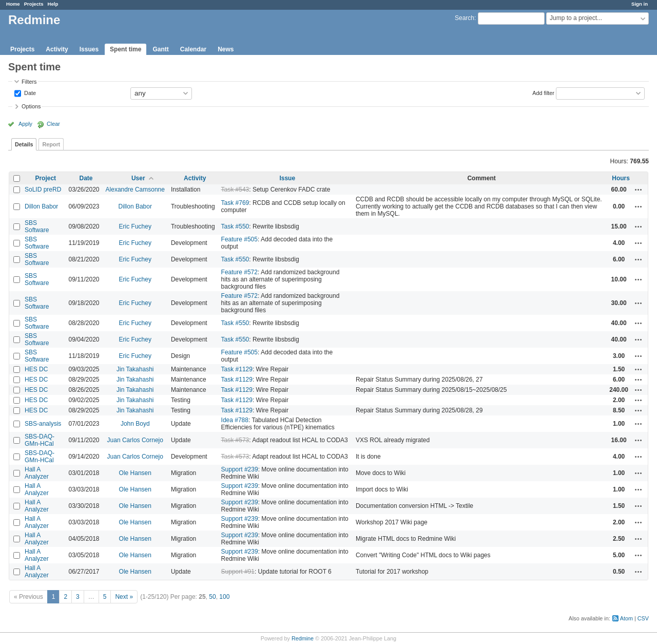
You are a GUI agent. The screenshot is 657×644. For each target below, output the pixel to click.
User (138, 178)
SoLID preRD (43, 190)
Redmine (303, 638)
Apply (25, 124)
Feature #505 (239, 239)
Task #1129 (237, 369)
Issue (287, 178)
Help (53, 4)
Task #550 (235, 226)
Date (29, 92)
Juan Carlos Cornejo (135, 440)
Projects (34, 4)
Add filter (543, 92)
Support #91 (238, 572)
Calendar (193, 49)
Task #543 (235, 190)
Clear (53, 124)
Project (45, 178)
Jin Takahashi (135, 369)
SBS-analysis (43, 424)
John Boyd (135, 424)
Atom (626, 618)
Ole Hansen (135, 473)
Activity (57, 49)
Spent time (125, 49)
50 (212, 597)
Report (51, 144)
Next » (124, 597)
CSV (643, 618)
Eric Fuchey (135, 226)
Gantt (160, 49)
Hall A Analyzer (37, 473)
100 (224, 597)
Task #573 (235, 440)
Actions (639, 190)
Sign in (640, 4)
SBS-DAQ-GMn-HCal (40, 440)
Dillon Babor (41, 206)
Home (13, 4)
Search (465, 18)
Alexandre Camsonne (135, 190)
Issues (89, 49)
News (226, 49)
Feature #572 (239, 272)
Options (31, 106)
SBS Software (37, 226)
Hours (621, 178)
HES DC (36, 369)
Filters (29, 82)
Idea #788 (235, 420)
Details (24, 144)
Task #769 (235, 203)
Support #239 (240, 469)
